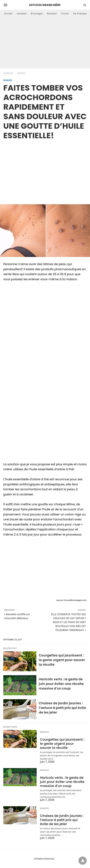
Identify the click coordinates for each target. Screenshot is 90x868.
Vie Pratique (80, 14)
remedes (22, 14)
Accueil (8, 14)
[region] (45, 168)
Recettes (52, 14)
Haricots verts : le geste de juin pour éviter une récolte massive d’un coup (61, 684)
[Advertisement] (45, 44)
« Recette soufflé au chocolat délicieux (17, 616)
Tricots (65, 14)
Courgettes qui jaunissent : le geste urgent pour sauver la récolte (62, 660)
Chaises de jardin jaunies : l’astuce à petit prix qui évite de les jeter (62, 708)
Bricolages (37, 14)
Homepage (8, 73)
